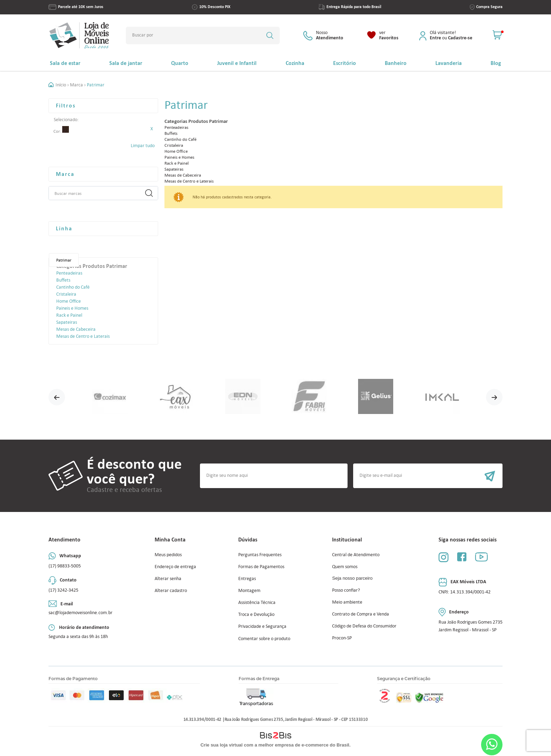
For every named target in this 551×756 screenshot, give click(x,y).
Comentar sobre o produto (264, 639)
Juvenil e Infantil (237, 63)
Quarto (180, 63)
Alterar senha (168, 578)
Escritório (345, 63)
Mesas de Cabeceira (76, 329)
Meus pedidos (168, 555)
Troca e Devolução (256, 614)
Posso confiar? (346, 590)
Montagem (249, 590)
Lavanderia (449, 63)
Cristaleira (66, 294)
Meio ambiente (347, 602)
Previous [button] (57, 397)
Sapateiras (67, 322)
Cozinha (295, 63)
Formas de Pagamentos (261, 567)
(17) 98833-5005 (65, 566)
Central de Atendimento (356, 555)
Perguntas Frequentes (260, 555)
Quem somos (345, 567)
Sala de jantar (126, 63)
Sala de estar (65, 63)
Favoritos (389, 35)
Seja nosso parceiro (352, 578)
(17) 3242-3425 (63, 590)
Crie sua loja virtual (221, 745)
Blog (496, 63)
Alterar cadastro (171, 590)
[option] (110, 397)
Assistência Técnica (257, 602)
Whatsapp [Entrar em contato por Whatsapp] (492, 745)
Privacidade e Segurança (262, 626)
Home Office (69, 301)
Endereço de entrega (175, 567)
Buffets (63, 280)
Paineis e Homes (72, 308)
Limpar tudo (143, 146)
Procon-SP (342, 638)
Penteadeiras (69, 273)
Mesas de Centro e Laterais (83, 336)
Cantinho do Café (73, 287)
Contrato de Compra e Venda (361, 614)
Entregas (247, 578)
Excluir (152, 129)
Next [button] (494, 397)
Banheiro (396, 63)
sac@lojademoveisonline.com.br (80, 613)
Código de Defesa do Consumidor (364, 626)
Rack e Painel (69, 315)
